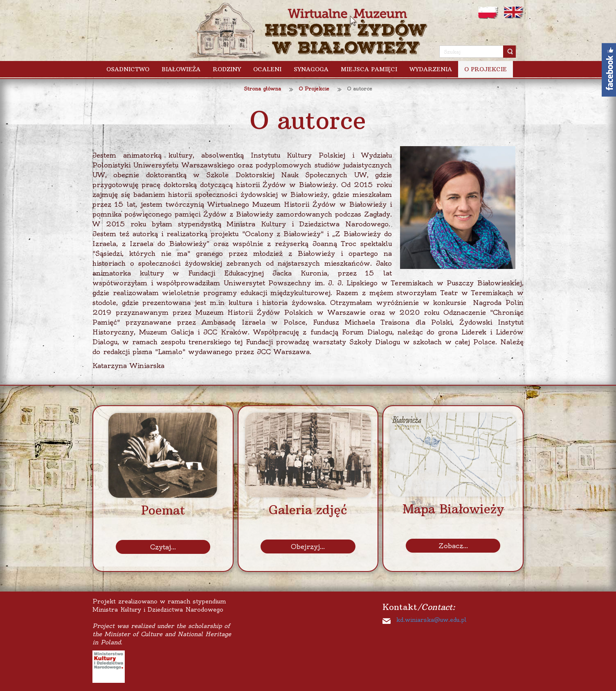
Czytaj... (163, 547)
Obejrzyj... (308, 546)
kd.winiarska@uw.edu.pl (431, 620)
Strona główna (262, 89)
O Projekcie (314, 89)
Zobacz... (453, 546)
